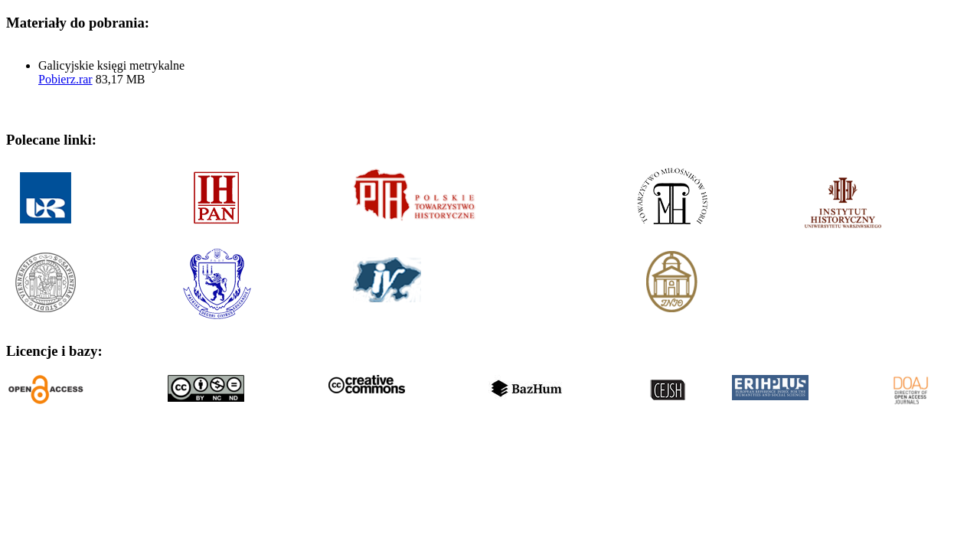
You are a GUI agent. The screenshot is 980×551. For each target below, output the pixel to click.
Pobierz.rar (65, 79)
